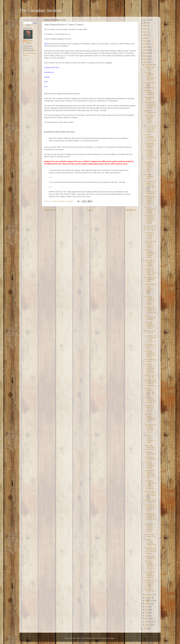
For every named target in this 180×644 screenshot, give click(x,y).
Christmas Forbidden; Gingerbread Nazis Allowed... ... (150, 300)
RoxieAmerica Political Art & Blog (150, 346)
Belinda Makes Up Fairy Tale (150, 557)
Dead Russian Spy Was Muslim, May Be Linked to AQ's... (150, 474)
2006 (145, 62)
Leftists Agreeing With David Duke (151, 279)
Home (90, 210)
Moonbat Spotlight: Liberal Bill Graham (149, 465)
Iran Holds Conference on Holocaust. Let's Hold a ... (151, 400)
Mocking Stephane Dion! (149, 176)
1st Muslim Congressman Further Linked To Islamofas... (151, 485)
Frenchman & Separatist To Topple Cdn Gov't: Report (150, 310)
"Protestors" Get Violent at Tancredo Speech (151, 583)
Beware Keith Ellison (150, 98)
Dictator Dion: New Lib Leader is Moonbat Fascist (150, 528)
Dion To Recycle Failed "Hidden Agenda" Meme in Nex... (151, 289)
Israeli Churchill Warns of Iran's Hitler (150, 228)
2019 (145, 26)
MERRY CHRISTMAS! (151, 112)
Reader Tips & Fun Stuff (150, 332)
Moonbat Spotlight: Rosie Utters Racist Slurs (150, 391)
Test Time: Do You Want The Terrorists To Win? (151, 508)
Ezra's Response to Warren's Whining (150, 210)
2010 (145, 50)
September (149, 601)
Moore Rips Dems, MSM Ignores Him (150, 447)
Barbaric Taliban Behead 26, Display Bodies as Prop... (151, 200)
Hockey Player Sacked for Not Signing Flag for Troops (150, 219)
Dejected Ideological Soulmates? (150, 92)
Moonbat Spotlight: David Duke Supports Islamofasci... (150, 368)
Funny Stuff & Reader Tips (150, 535)
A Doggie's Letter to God (150, 453)
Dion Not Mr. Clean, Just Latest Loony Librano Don (150, 272)
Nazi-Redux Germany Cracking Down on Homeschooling (151, 155)
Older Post (131, 210)
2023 (145, 23)
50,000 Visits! (150, 88)
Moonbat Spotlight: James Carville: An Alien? (150, 439)
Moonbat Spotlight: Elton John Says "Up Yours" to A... (150, 565)
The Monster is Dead (150, 84)
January (148, 625)
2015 (145, 35)
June (147, 610)
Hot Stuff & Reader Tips (150, 590)
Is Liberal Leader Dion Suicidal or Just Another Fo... (151, 339)
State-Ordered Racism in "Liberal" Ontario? (150, 263)
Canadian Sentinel (29, 42)
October (148, 598)
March (148, 619)
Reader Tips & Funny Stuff (150, 376)
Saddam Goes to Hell (150, 68)
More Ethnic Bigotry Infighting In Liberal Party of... (150, 418)
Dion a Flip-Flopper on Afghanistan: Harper (150, 325)
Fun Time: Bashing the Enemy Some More (150, 354)
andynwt (97, 638)
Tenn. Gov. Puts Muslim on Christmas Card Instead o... (150, 185)
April (147, 616)
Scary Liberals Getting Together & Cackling (150, 575)
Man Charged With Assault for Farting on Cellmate (150, 105)
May (147, 613)
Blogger (112, 638)
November (149, 595)
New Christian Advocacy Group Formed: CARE (150, 119)
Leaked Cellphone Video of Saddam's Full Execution (151, 76)
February (149, 622)
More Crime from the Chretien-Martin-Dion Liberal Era (151, 129)
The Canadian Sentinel (40, 11)
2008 (145, 56)
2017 (145, 29)
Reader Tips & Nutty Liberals (151, 458)
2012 (145, 44)
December (149, 65)
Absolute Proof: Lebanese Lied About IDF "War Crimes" (150, 428)
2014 (145, 38)
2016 (145, 32)
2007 (145, 59)
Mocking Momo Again (150, 361)
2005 (145, 629)
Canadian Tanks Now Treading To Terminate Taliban (151, 551)
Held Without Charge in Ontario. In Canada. (149, 236)
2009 (145, 53)
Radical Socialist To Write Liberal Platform (151, 244)
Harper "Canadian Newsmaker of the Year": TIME (151, 254)
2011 (145, 47)
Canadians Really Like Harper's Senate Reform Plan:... (150, 167)
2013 (145, 41)
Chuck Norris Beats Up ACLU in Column (149, 409)
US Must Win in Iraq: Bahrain (150, 193)
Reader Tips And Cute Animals (151, 501)
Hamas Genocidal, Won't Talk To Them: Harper (151, 137)
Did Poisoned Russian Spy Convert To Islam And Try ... (151, 517)
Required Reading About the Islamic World (150, 542)
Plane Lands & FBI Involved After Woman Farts (150, 494)
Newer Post (50, 210)
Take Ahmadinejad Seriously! (150, 317)
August (148, 604)
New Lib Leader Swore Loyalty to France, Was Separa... (151, 383)
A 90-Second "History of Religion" (149, 145)
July (147, 607)
